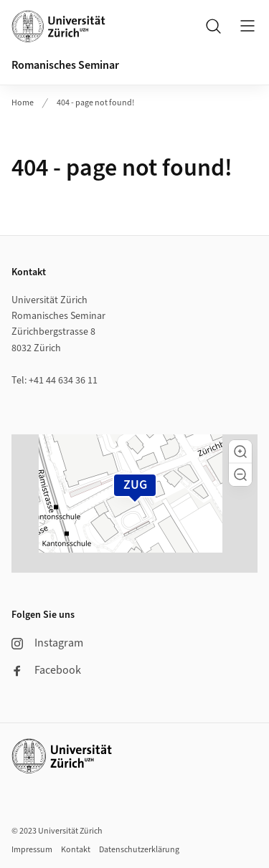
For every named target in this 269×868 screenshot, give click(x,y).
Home (23, 103)
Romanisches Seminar (65, 65)
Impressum (32, 850)
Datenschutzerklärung (139, 850)
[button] (240, 452)
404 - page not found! (95, 103)
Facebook (46, 670)
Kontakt (76, 850)
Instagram (47, 643)
